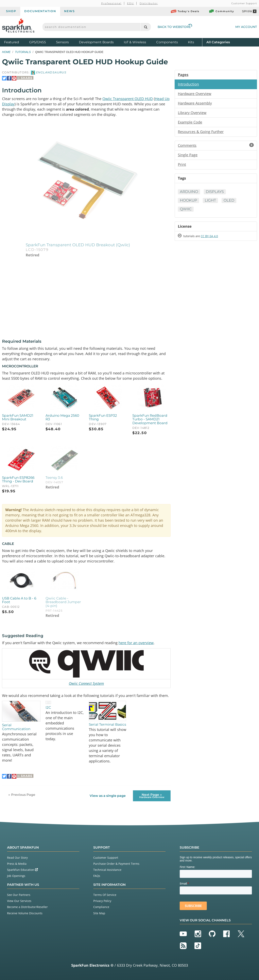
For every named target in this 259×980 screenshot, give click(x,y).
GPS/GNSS (38, 42)
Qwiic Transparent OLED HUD (128, 98)
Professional (111, 3)
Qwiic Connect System (86, 683)
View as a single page (108, 796)
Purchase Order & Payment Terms (116, 863)
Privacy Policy (102, 901)
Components (167, 42)
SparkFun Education (22, 870)
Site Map (99, 913)
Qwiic (186, 209)
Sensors (62, 42)
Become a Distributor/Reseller (27, 907)
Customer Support (244, 3)
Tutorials (23, 52)
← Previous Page (22, 794)
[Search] (146, 27)
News (70, 11)
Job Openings (16, 876)
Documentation (40, 11)
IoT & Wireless (135, 42)
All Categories (218, 42)
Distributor (149, 3)
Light (210, 200)
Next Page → (152, 796)
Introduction (188, 84)
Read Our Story (17, 857)
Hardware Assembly (195, 103)
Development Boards (96, 42)
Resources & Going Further (201, 132)
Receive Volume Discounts (25, 913)
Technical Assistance (107, 870)
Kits (191, 42)
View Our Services (19, 901)
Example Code (190, 122)
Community (221, 11)
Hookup (188, 200)
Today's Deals (185, 11)
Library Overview (192, 113)
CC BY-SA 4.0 (209, 236)
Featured (16, 42)
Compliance (101, 907)
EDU (131, 3)
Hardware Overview (195, 94)
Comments (216, 145)
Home (6, 52)
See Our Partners (19, 895)
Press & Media (17, 863)
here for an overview (136, 643)
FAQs (97, 876)
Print (182, 164)
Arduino (189, 192)
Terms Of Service (105, 895)
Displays (215, 192)
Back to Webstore (175, 27)
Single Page (188, 155)
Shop (11, 11)
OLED (229, 200)
